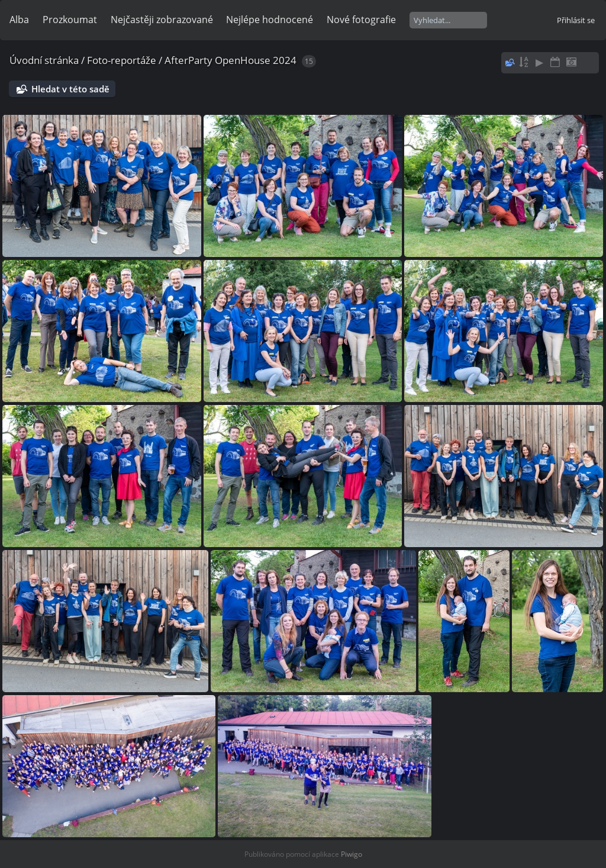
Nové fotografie (361, 20)
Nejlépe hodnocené (270, 20)
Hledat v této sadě (70, 89)
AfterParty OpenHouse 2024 (231, 60)
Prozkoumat (70, 20)
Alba (19, 20)
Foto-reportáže (122, 60)
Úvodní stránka (44, 60)
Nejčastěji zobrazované (162, 20)
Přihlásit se (576, 20)
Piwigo (352, 854)
